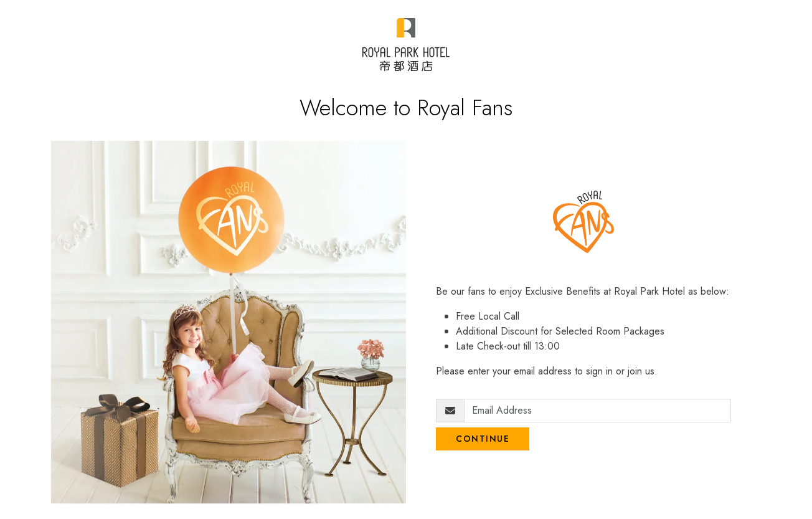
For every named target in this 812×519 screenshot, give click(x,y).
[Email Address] (597, 411)
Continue (483, 439)
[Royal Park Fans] (406, 45)
